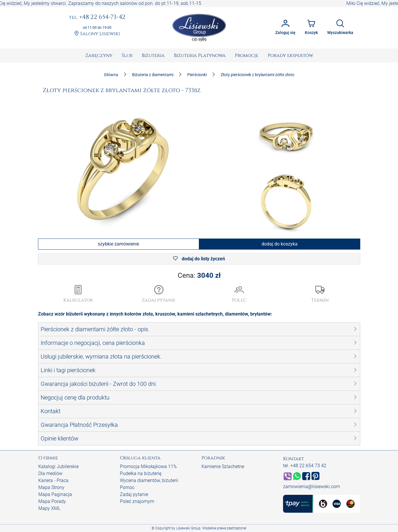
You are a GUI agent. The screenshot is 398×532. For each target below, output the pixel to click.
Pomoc (127, 487)
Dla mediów (50, 473)
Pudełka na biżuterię (141, 473)
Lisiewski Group (188, 528)
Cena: (199, 275)
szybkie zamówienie (118, 244)
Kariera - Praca (53, 480)
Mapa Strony (51, 487)
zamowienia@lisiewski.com (311, 487)
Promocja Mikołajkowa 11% (148, 466)
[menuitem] (99, 55)
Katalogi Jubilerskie (58, 466)
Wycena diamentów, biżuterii (149, 480)
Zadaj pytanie (134, 494)
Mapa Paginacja (55, 494)
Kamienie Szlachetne (223, 466)
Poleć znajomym (137, 501)
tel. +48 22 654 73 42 (305, 466)
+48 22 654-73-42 (97, 17)
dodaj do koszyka (280, 244)
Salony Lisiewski (97, 34)
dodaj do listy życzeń (199, 259)
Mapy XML (49, 508)
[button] (159, 294)
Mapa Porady (52, 501)
